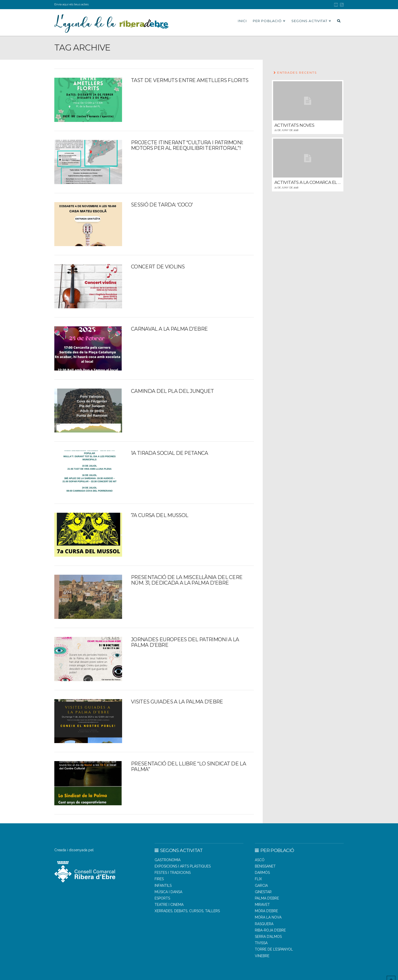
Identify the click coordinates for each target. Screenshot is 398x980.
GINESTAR (263, 892)
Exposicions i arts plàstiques (183, 866)
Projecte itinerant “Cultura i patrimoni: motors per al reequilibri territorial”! (187, 145)
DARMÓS (262, 873)
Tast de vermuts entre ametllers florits (190, 80)
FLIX (258, 879)
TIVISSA (261, 943)
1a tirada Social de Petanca (169, 453)
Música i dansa (168, 892)
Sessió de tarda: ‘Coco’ (162, 205)
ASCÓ (260, 860)
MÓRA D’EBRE (266, 911)
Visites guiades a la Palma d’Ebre (177, 702)
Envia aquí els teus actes (71, 4)
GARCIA (261, 886)
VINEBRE (262, 956)
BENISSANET (265, 866)
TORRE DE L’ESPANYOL (274, 949)
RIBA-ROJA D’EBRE (270, 930)
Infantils (163, 886)
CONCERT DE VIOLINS (158, 267)
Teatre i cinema (169, 905)
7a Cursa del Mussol (160, 515)
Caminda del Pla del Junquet (172, 391)
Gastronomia (168, 860)
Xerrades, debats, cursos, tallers (187, 911)
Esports (162, 898)
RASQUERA (264, 924)
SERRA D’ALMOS (268, 937)
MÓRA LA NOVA (268, 917)
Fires (159, 879)
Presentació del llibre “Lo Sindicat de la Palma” (188, 766)
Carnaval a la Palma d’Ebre (169, 329)
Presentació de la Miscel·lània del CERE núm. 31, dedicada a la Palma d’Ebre (187, 580)
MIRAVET (262, 905)
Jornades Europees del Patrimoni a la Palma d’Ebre (185, 642)
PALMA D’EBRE (267, 898)
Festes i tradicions (173, 873)
